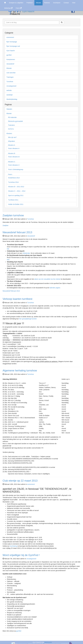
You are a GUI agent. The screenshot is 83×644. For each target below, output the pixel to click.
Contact (66, 3)
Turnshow (10, 82)
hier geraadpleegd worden (28, 319)
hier (8, 260)
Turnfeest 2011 (13, 200)
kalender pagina (55, 288)
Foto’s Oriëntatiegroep (16, 169)
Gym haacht (11, 51)
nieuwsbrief (10, 64)
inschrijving (13, 546)
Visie (74, 3)
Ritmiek (9, 68)
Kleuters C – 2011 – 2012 (17, 191)
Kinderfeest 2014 (14, 178)
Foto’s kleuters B (14, 157)
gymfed (9, 55)
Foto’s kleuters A (14, 148)
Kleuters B (12, 153)
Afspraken (12, 141)
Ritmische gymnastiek (15, 121)
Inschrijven (57, 3)
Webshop (8, 8)
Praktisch (30, 3)
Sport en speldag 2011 (16, 195)
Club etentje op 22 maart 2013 (20, 481)
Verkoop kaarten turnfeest (17, 299)
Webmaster (48, 642)
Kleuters (9, 133)
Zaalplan (6, 225)
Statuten (9, 109)
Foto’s (10, 174)
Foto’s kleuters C (14, 165)
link (8, 249)
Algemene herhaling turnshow (20, 370)
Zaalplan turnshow (13, 215)
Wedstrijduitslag (12, 99)
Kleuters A (12, 145)
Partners (47, 3)
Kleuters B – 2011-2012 (16, 187)
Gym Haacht (28, 11)
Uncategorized (11, 86)
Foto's (19, 8)
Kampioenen (11, 59)
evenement (10, 37)
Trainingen (10, 77)
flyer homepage (12, 42)
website (9, 90)
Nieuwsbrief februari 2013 (17, 232)
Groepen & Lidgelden (16, 3)
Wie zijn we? (12, 137)
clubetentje (26, 253)
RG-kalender (12, 117)
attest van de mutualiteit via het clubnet (48, 279)
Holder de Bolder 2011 (16, 204)
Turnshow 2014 (13, 182)
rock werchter (11, 73)
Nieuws (38, 3)
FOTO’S (11, 129)
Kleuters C (12, 162)
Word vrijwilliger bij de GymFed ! (21, 555)
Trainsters (11, 125)
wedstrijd (9, 95)
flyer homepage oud (13, 46)
